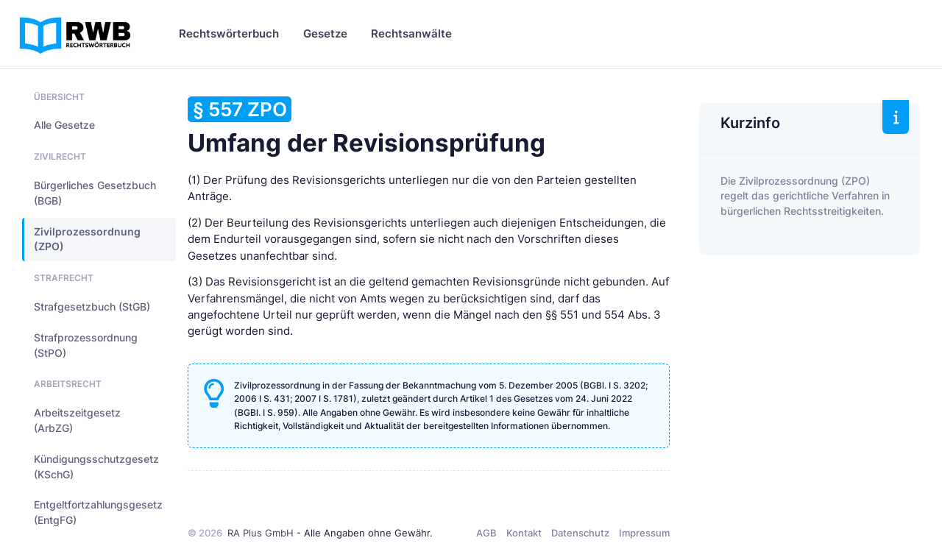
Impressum (644, 533)
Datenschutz (580, 533)
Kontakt (524, 533)
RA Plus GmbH (261, 533)
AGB (486, 533)
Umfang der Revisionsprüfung (366, 127)
